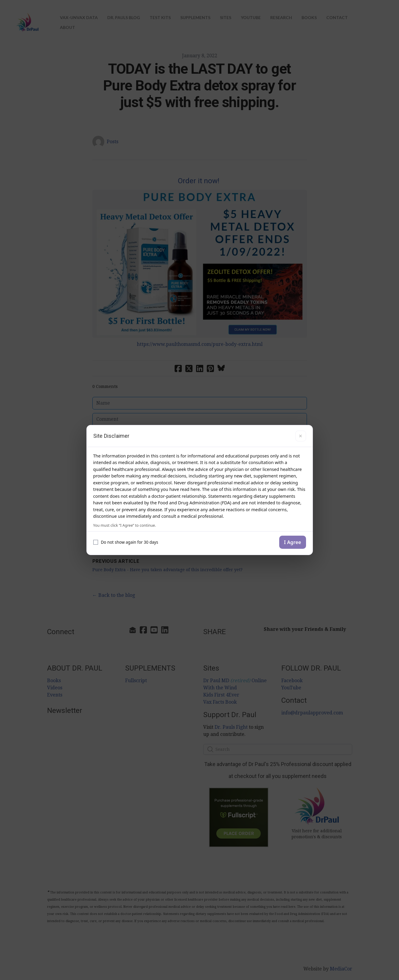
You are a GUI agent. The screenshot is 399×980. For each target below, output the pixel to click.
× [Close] (301, 436)
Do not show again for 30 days (126, 542)
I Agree (293, 542)
